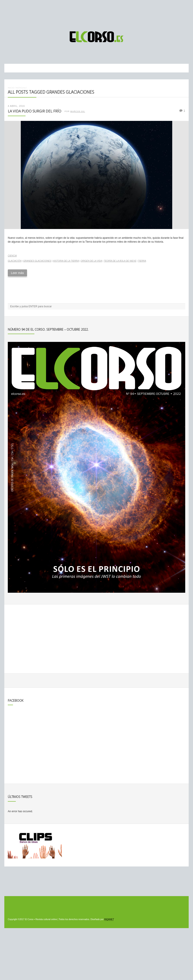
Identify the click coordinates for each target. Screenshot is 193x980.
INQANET (109, 919)
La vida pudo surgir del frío (35, 111)
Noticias (21, 88)
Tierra (142, 261)
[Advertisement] (96, 14)
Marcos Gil (78, 111)
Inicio (11, 88)
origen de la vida (91, 261)
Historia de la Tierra (66, 261)
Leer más (17, 273)
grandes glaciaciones (37, 261)
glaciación (15, 261)
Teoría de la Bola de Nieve (120, 261)
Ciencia (12, 256)
